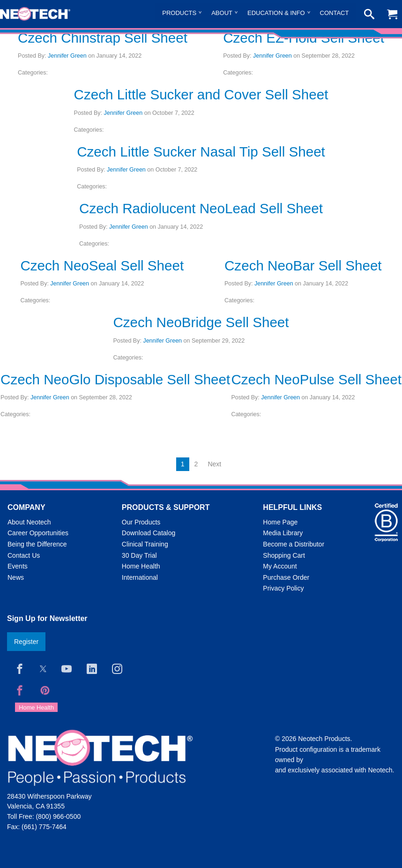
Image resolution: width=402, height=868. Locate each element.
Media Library (283, 533)
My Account (280, 566)
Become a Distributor (294, 544)
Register (26, 642)
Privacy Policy (283, 588)
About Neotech (29, 522)
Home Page (280, 522)
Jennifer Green (67, 56)
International (140, 577)
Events (18, 566)
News (16, 577)
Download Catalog (149, 533)
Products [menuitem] (179, 13)
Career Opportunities (38, 533)
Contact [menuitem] (335, 13)
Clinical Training (145, 544)
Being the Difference (37, 544)
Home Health (141, 566)
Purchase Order (286, 577)
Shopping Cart (284, 555)
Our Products (141, 522)
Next (214, 464)
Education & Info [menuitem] (276, 13)
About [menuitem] (222, 13)
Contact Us (24, 555)
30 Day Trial (139, 555)
